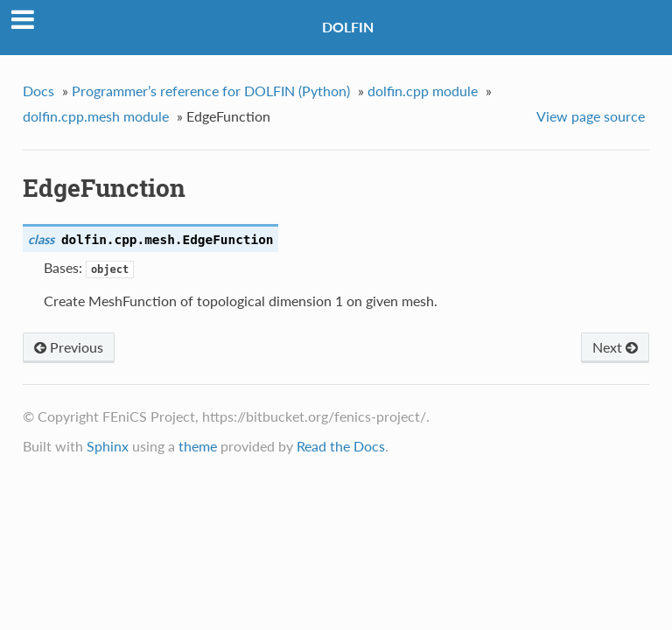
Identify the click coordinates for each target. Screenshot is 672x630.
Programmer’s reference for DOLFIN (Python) (211, 91)
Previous (69, 347)
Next (615, 347)
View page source (591, 116)
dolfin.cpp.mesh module (96, 116)
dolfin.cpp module (423, 91)
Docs (38, 91)
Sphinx (108, 446)
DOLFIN (348, 27)
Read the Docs (341, 446)
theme (198, 446)
